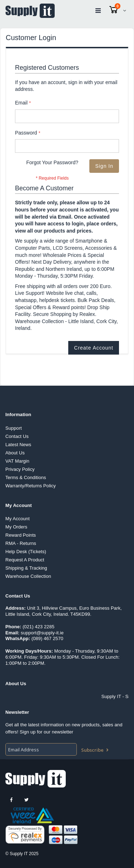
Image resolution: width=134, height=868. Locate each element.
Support (14, 428)
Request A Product (25, 560)
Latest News (18, 445)
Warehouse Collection (28, 576)
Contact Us (17, 436)
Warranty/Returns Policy (31, 486)
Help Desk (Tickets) (26, 552)
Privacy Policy (20, 469)
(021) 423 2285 (38, 627)
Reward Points (21, 535)
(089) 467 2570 (47, 638)
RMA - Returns (21, 543)
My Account (18, 519)
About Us (15, 453)
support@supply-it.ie (42, 633)
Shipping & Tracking (26, 568)
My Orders (16, 527)
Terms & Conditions (26, 477)
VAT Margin (17, 461)
